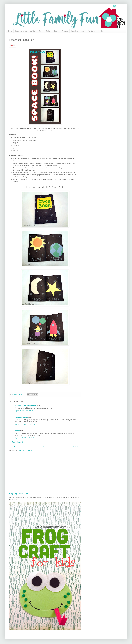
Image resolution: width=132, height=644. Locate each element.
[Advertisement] (55, 471)
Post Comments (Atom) (25, 450)
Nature (56, 31)
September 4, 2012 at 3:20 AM (24, 411)
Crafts (48, 31)
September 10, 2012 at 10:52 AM (25, 424)
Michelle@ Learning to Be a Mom (26, 405)
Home (10, 31)
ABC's (33, 31)
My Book (101, 31)
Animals (65, 31)
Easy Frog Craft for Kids (19, 494)
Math (40, 31)
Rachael (17, 431)
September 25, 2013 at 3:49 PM (24, 438)
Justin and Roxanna (21, 417)
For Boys (91, 31)
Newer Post (14, 447)
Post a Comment (17, 442)
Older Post (77, 447)
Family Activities (21, 31)
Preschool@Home (78, 31)
